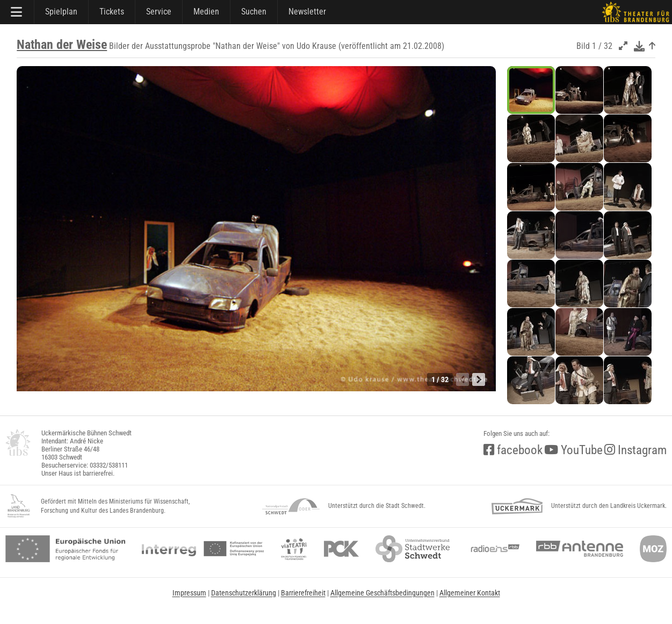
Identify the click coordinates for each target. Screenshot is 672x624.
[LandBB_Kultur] (19, 506)
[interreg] (203, 549)
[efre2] (65, 549)
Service (159, 12)
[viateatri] (294, 549)
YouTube (573, 450)
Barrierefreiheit (303, 593)
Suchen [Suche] (254, 12)
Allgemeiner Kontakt (470, 593)
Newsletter (307, 12)
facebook (513, 450)
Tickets (112, 12)
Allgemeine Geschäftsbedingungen (382, 593)
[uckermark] (517, 506)
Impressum (189, 593)
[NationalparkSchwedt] (291, 506)
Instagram (635, 450)
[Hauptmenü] (17, 12)
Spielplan (61, 12)
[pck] (341, 549)
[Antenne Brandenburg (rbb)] (580, 549)
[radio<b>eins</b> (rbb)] (493, 549)
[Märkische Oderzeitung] (653, 549)
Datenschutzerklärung (244, 593)
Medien (206, 12)
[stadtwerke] (413, 549)
